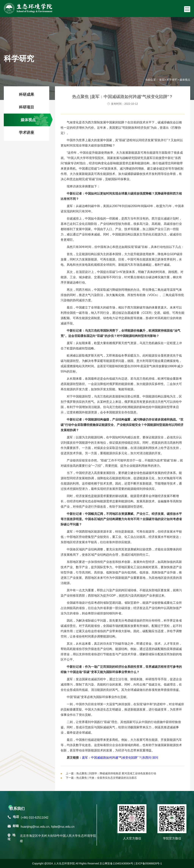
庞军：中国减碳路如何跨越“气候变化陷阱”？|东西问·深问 (120, 758)
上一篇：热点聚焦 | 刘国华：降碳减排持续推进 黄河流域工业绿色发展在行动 (111, 773)
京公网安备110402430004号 (116, 863)
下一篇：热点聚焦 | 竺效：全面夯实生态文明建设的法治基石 (101, 778)
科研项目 (27, 107)
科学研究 (172, 80)
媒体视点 (28, 120)
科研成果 (27, 94)
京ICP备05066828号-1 (149, 863)
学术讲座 (27, 132)
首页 (162, 80)
